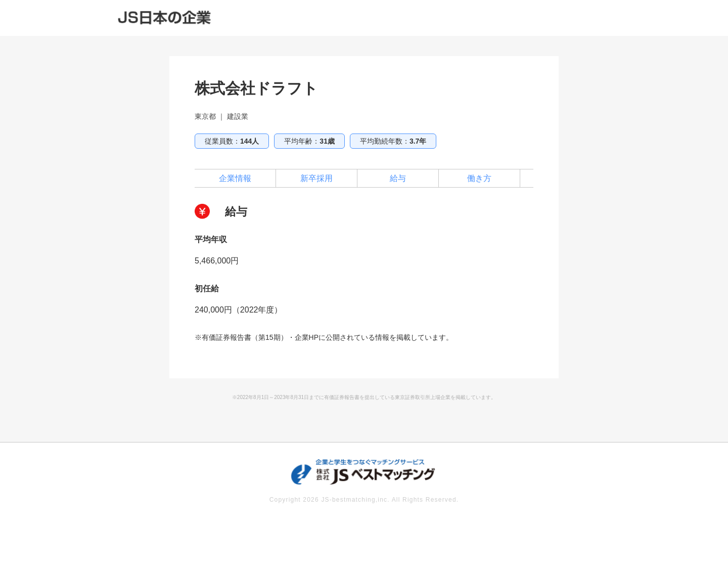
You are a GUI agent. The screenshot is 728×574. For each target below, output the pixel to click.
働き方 (479, 178)
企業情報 (235, 178)
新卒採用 (316, 178)
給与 (398, 178)
